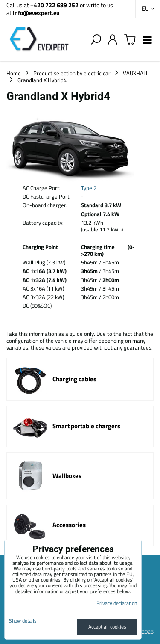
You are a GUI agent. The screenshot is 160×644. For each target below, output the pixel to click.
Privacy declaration (117, 603)
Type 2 (89, 188)
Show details (23, 621)
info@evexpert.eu (36, 13)
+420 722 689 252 (54, 5)
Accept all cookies (107, 627)
